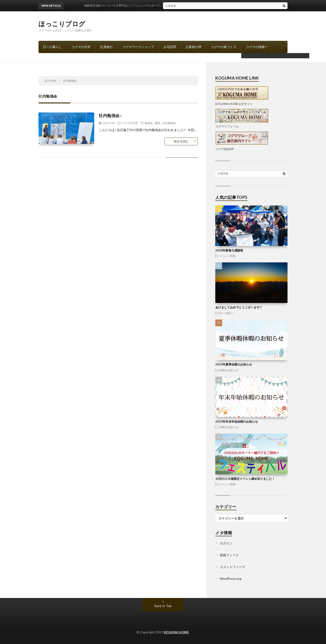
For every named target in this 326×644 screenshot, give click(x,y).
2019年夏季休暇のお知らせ (234, 364)
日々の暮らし (53, 47)
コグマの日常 (81, 47)
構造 (158, 123)
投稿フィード (229, 555)
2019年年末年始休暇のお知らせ (237, 422)
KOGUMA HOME (176, 632)
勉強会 (149, 123)
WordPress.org (231, 579)
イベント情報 (227, 256)
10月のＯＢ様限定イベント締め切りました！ (245, 479)
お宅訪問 (170, 47)
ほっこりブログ (62, 24)
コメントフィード (233, 567)
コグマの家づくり (224, 47)
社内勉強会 (169, 123)
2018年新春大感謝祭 (229, 250)
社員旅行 (106, 47)
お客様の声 (194, 47)
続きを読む (181, 141)
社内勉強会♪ (110, 115)
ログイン (226, 543)
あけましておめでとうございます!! (239, 307)
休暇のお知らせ (229, 370)
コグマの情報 (255, 47)
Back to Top (163, 606)
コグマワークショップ (138, 47)
